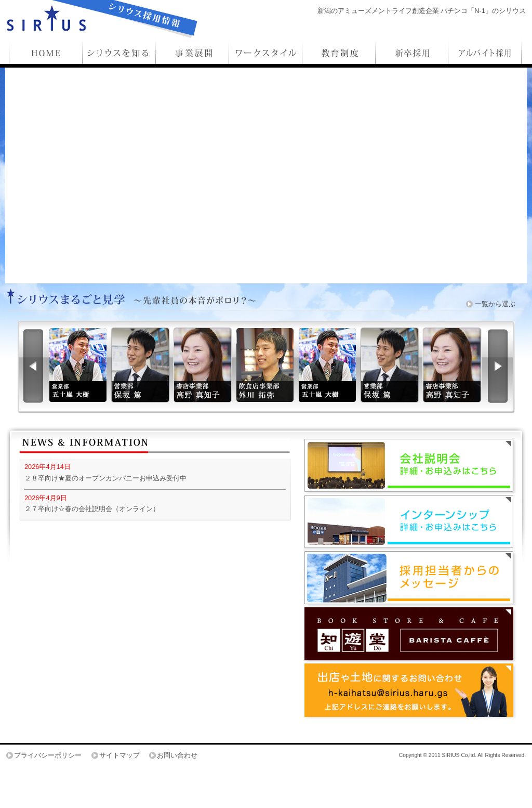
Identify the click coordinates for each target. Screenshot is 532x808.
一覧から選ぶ (495, 304)
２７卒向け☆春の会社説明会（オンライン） (92, 509)
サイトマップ (119, 755)
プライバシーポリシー (48, 755)
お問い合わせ (177, 755)
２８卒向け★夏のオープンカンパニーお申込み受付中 (105, 478)
